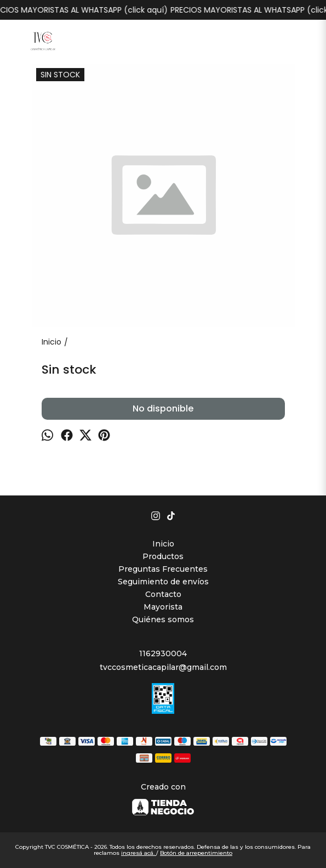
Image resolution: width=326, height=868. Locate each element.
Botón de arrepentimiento (196, 853)
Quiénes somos (163, 619)
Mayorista (163, 607)
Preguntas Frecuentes (163, 569)
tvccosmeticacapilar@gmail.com (163, 667)
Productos (163, 556)
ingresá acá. (139, 853)
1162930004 (163, 653)
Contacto (163, 594)
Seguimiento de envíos (163, 582)
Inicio (163, 544)
